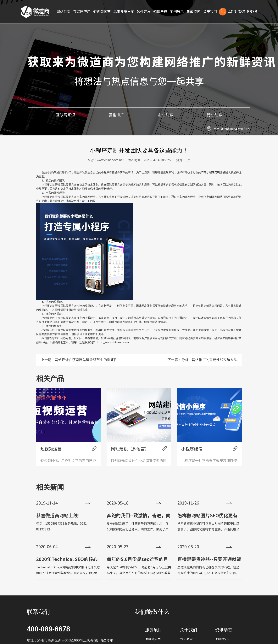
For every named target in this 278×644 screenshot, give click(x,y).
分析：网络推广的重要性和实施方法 (209, 360)
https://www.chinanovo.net (113, 342)
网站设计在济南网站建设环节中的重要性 (86, 360)
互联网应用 (153, 639)
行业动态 (214, 115)
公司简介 (186, 639)
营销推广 (116, 115)
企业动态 (165, 115)
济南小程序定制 (210, 172)
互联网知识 (242, 129)
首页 (216, 129)
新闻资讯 (227, 129)
